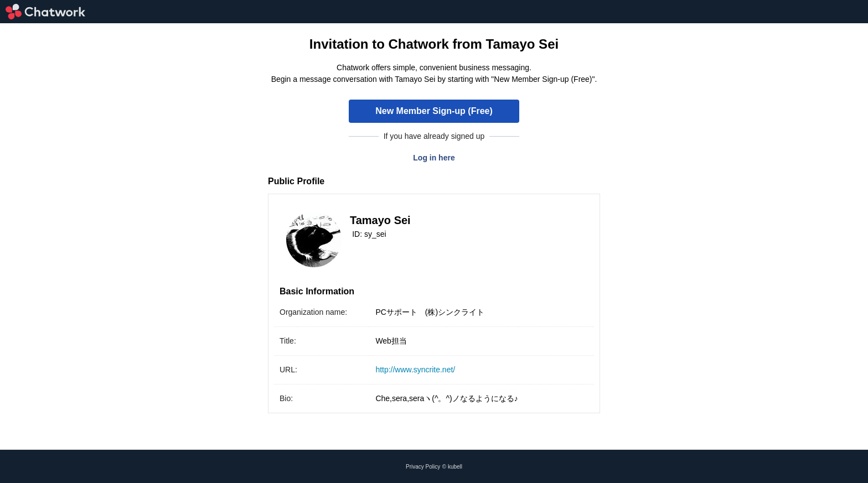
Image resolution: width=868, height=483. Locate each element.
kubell (455, 467)
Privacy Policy (423, 467)
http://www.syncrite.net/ (415, 370)
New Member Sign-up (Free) (434, 111)
